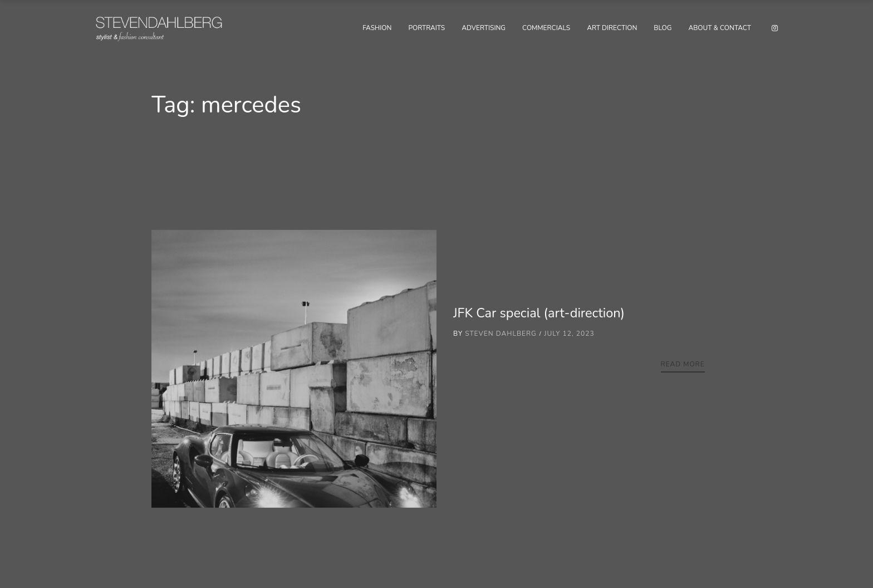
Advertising (484, 28)
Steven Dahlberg (501, 334)
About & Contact (720, 28)
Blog (663, 28)
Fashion (377, 28)
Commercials (546, 28)
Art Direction (612, 28)
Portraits (426, 28)
